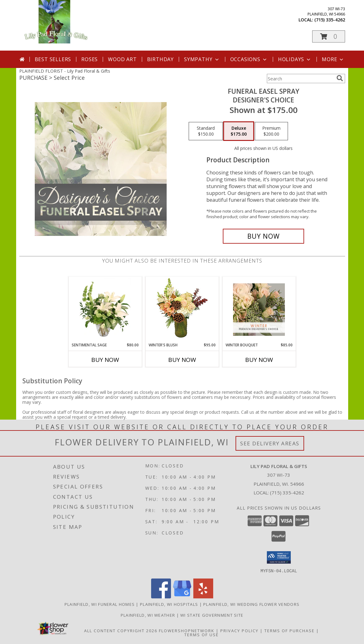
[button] (329, 36)
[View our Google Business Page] (182, 596)
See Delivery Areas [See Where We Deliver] (270, 443)
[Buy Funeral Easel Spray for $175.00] (264, 236)
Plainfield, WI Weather (148, 615)
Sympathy (202, 59)
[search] (340, 78)
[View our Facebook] (161, 596)
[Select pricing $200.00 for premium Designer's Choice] (271, 131)
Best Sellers (53, 59)
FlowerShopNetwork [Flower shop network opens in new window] (187, 630)
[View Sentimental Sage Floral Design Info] (105, 309)
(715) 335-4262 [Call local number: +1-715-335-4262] (330, 20)
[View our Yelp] (203, 596)
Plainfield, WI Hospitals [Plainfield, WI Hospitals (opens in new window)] (169, 604)
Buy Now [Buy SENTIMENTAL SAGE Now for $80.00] (105, 360)
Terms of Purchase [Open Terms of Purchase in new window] (290, 630)
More (333, 59)
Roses (90, 59)
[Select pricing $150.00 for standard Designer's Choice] (206, 131)
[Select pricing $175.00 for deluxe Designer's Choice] (239, 131)
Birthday (160, 59)
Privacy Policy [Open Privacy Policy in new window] (239, 630)
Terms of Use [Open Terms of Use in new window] (202, 634)
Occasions (249, 59)
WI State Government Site (212, 615)
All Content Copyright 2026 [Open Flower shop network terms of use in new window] (121, 630)
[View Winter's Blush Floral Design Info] (182, 310)
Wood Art (122, 59)
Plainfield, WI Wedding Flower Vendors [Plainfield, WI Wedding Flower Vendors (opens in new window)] (251, 604)
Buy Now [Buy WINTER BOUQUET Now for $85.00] (259, 360)
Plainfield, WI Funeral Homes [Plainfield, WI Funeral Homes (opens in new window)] (100, 604)
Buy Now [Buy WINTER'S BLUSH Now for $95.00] (182, 360)
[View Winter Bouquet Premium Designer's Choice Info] (259, 310)
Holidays (295, 59)
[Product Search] (300, 79)
